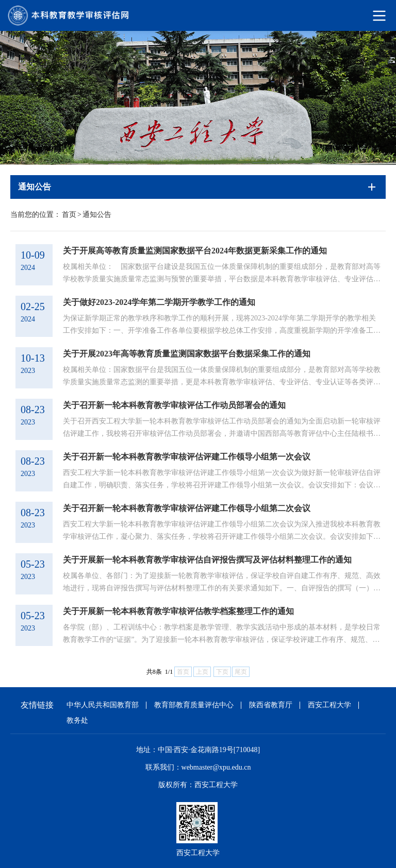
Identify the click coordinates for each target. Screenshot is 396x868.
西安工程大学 (329, 705)
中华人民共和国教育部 (103, 705)
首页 (69, 215)
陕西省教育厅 (271, 705)
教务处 (77, 720)
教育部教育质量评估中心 (194, 705)
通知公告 (97, 215)
